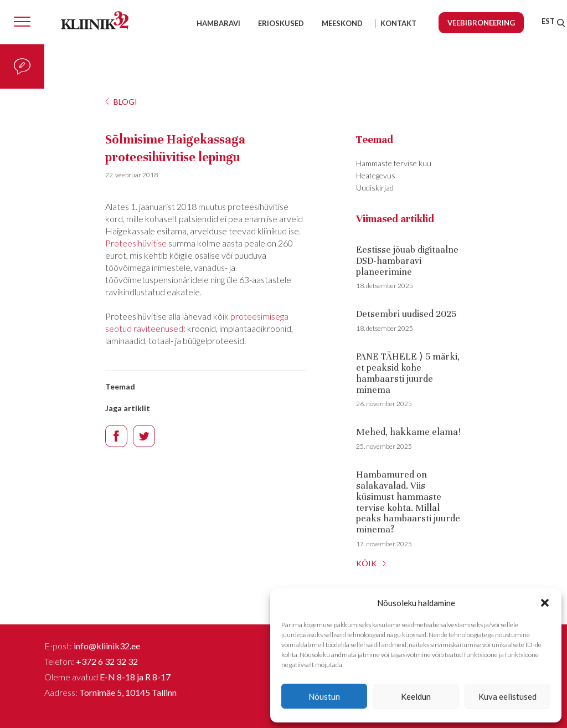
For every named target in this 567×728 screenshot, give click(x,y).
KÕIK (366, 563)
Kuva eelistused (507, 696)
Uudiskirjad (375, 188)
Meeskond (342, 23)
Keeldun (416, 696)
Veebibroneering (481, 23)
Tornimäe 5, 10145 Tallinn (128, 692)
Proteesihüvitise (136, 243)
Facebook (116, 436)
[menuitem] (548, 21)
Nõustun (324, 696)
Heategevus (376, 175)
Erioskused (281, 23)
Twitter (144, 436)
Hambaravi (218, 23)
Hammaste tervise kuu (394, 163)
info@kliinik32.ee (107, 646)
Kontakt (398, 23)
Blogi (125, 102)
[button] (545, 603)
